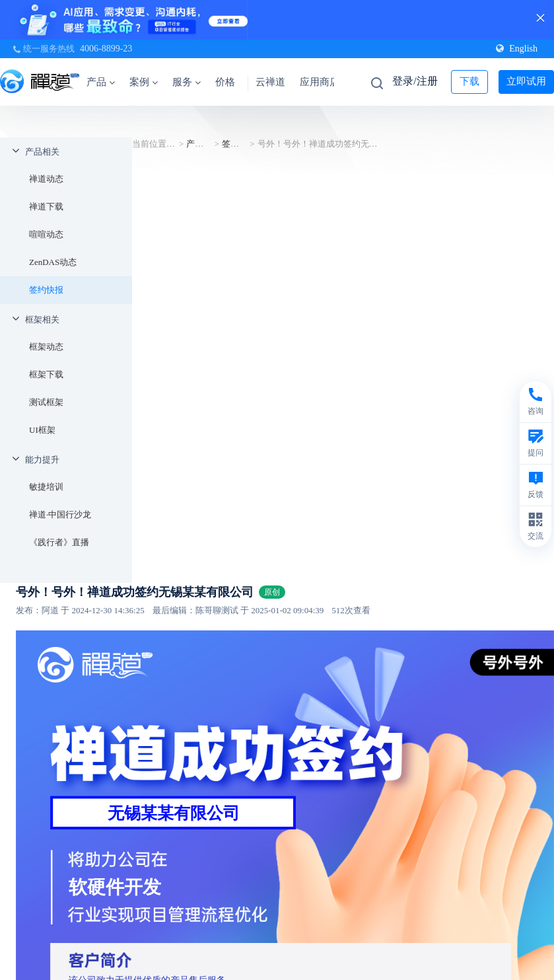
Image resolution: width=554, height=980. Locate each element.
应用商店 (320, 82)
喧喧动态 (46, 234)
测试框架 (46, 402)
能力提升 (42, 460)
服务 (187, 82)
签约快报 (46, 290)
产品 (101, 82)
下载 (469, 81)
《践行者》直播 (59, 542)
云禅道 (270, 82)
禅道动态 (46, 179)
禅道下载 (46, 207)
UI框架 (42, 430)
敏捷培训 (46, 487)
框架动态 (46, 347)
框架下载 (46, 374)
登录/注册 (415, 81)
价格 (225, 82)
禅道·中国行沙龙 (60, 514)
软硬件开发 (115, 887)
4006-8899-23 (106, 49)
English (517, 49)
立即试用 (526, 81)
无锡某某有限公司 (174, 813)
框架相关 (42, 320)
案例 (144, 82)
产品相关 (42, 152)
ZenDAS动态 (53, 262)
